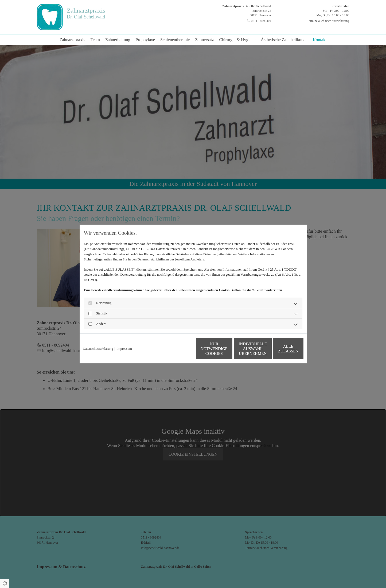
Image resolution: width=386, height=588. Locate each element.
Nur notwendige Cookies (177, 349)
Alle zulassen (279, 349)
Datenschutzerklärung (98, 349)
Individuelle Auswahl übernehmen (228, 349)
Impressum (124, 349)
